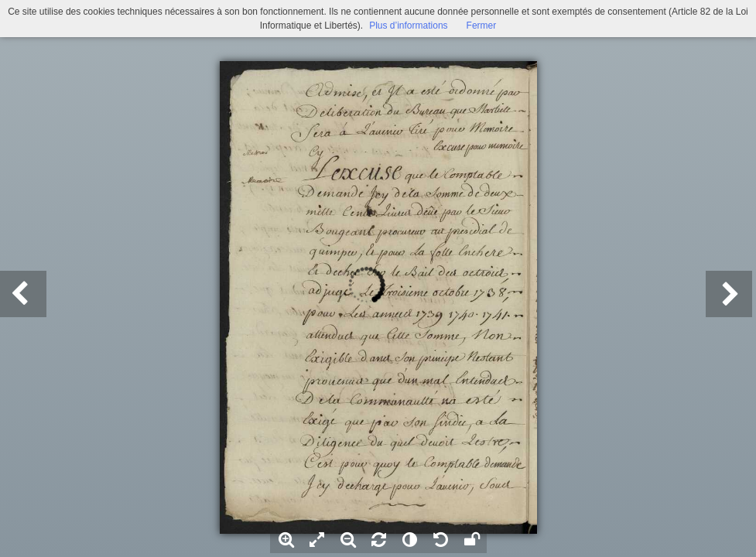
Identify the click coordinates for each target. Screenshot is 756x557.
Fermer (482, 26)
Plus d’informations (408, 26)
